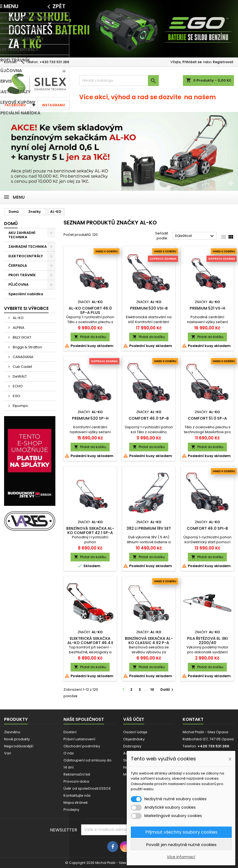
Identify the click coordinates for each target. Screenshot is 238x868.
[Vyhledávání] (119, 81)
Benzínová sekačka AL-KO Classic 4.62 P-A (149, 641)
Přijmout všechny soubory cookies (181, 832)
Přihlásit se (192, 62)
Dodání (70, 732)
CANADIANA (23, 357)
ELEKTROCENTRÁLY (26, 256)
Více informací (181, 857)
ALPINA (18, 328)
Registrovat (223, 62)
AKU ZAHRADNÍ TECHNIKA (22, 235)
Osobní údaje (135, 732)
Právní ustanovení (79, 739)
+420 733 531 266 (54, 62)
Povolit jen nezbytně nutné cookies (181, 845)
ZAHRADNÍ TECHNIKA (28, 247)
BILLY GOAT (22, 337)
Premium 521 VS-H (207, 308)
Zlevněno (12, 732)
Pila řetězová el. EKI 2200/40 (207, 641)
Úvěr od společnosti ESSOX (87, 788)
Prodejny (71, 810)
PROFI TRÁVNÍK (22, 275)
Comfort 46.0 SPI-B (207, 528)
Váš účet (134, 719)
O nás (69, 753)
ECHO (17, 386)
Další (168, 689)
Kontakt (10, 62)
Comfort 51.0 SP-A (207, 418)
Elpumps (20, 406)
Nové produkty (17, 739)
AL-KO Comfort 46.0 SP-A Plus (90, 310)
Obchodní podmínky (82, 746)
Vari (8, 753)
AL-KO (18, 318)
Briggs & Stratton (27, 347)
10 (152, 689)
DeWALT (19, 376)
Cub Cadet (22, 367)
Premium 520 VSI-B (149, 308)
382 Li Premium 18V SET (149, 528)
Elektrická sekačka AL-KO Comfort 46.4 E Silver (90, 643)
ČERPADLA (18, 266)
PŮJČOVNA (18, 284)
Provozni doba (76, 781)
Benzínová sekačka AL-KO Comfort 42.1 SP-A (90, 531)
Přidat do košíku (90, 337)
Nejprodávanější (19, 746)
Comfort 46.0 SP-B (149, 418)
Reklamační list (77, 774)
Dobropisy (132, 746)
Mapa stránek (76, 803)
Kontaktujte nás (77, 795)
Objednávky (134, 739)
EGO (16, 396)
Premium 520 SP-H (90, 418)
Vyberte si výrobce (26, 308)
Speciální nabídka (26, 294)
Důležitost (195, 236)
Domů (11, 224)
